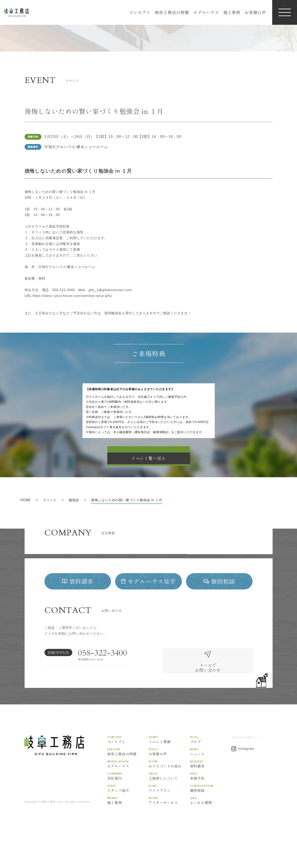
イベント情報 (169, 771)
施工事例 (232, 12)
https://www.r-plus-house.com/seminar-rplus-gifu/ (72, 296)
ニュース (211, 783)
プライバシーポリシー (245, 769)
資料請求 (211, 796)
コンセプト (140, 12)
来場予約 (211, 808)
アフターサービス (169, 833)
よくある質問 (211, 833)
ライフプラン (169, 821)
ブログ (211, 771)
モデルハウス (206, 12)
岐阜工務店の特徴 (172, 12)
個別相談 (211, 821)
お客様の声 (255, 12)
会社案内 (128, 808)
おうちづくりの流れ (169, 796)
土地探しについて (169, 808)
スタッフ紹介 (128, 821)
